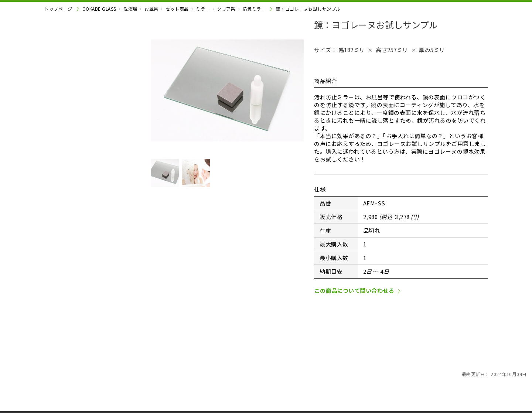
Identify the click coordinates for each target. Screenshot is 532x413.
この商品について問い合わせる (354, 337)
